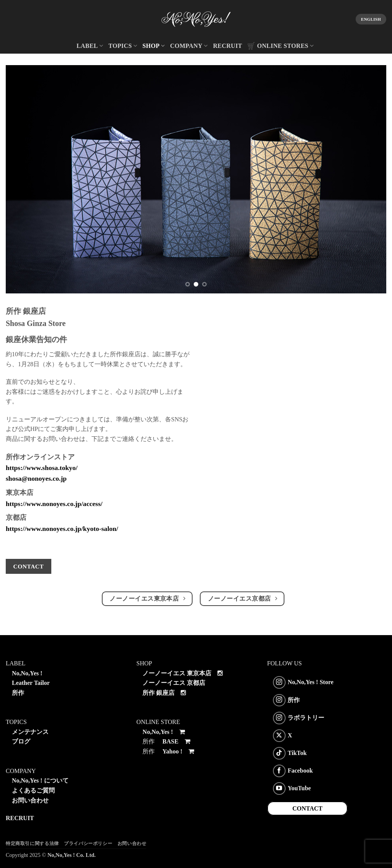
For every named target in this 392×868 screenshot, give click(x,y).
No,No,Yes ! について (40, 780)
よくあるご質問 (33, 790)
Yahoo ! (179, 751)
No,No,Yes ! (27, 673)
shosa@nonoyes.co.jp (36, 478)
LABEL (90, 46)
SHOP (154, 46)
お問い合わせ (30, 800)
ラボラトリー (306, 717)
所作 (18, 693)
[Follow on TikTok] (279, 753)
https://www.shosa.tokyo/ (42, 468)
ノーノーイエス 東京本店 (177, 673)
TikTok (297, 753)
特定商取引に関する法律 (32, 843)
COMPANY (189, 46)
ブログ (21, 741)
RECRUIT (227, 46)
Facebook (300, 771)
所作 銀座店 (158, 693)
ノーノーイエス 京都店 (174, 683)
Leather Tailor (31, 683)
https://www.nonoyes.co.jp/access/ (54, 504)
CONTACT (308, 808)
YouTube (299, 788)
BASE (177, 741)
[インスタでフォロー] (279, 682)
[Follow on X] (279, 736)
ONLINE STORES (280, 46)
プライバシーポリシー (88, 843)
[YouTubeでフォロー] (279, 789)
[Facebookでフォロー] (279, 771)
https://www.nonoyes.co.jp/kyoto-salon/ (62, 529)
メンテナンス (30, 732)
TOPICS (123, 46)
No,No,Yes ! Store (310, 682)
